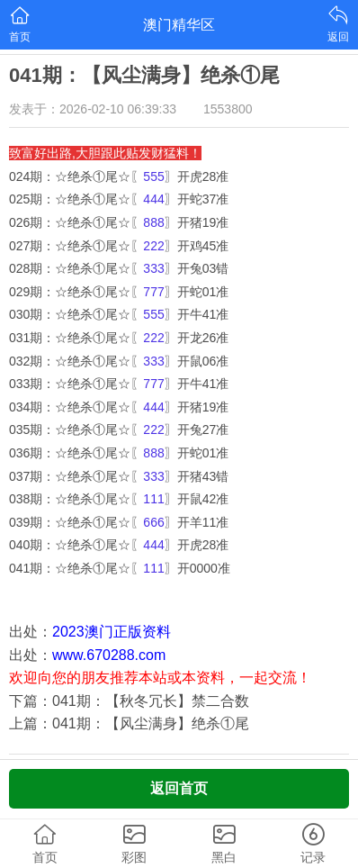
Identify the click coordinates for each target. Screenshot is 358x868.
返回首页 (179, 788)
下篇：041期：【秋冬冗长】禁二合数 (129, 701)
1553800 (228, 109)
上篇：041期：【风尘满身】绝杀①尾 (129, 723)
